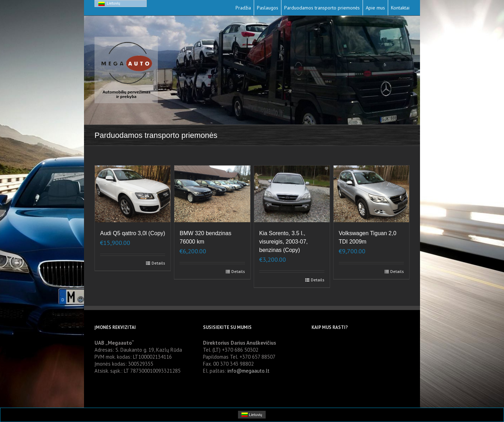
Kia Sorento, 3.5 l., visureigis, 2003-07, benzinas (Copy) (284, 242)
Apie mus (375, 8)
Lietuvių (109, 3)
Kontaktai (400, 8)
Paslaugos (268, 8)
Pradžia (243, 8)
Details (158, 263)
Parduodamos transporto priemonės (322, 8)
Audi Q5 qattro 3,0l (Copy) (133, 233)
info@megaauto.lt (248, 371)
